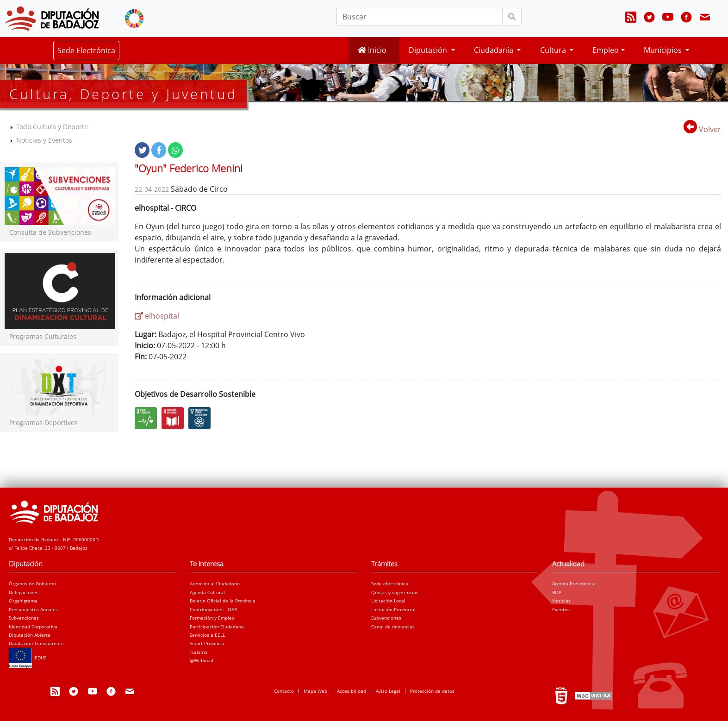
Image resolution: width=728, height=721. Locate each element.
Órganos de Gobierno (32, 583)
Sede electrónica (390, 583)
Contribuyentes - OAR (213, 609)
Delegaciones (24, 592)
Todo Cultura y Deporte (52, 127)
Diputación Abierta (30, 635)
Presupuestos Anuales (33, 609)
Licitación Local (388, 601)
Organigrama (23, 601)
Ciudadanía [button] (495, 50)
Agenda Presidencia (574, 583)
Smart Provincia (207, 643)
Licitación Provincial (393, 609)
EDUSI (28, 658)
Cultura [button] (554, 50)
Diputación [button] (429, 50)
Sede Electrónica (86, 50)
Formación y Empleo (212, 618)
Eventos (561, 609)
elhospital (157, 316)
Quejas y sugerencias (395, 592)
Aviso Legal (388, 691)
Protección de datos (432, 691)
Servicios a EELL (207, 635)
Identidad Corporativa (33, 627)
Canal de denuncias (393, 627)
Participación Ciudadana (217, 627)
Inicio (372, 50)
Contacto (284, 691)
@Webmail (202, 660)
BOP (557, 592)
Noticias (561, 601)
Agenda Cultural (207, 592)
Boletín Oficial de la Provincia (223, 601)
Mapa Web (315, 691)
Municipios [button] (664, 50)
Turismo (199, 652)
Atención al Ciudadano (215, 583)
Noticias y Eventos (44, 140)
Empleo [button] (606, 50)
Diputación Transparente (36, 643)
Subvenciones (24, 618)
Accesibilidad (352, 691)
